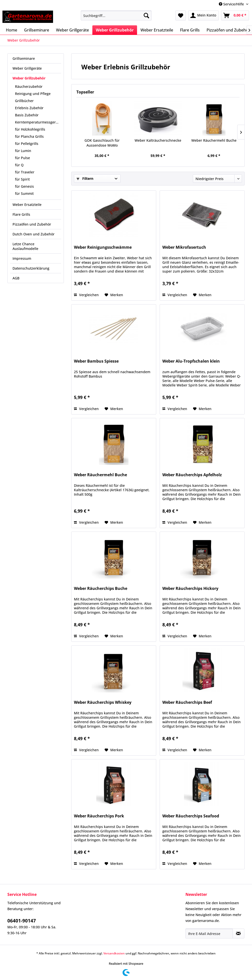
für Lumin (23, 151)
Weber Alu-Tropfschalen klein (191, 361)
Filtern (85, 178)
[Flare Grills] (190, 30)
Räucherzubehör (29, 86)
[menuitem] (116, 15)
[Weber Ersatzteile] (157, 30)
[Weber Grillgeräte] (72, 30)
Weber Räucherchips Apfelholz (192, 475)
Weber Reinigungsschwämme (103, 247)
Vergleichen (86, 295)
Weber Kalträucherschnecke (158, 140)
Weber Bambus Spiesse (96, 361)
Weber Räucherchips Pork (99, 816)
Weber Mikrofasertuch (184, 247)
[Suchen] (146, 15)
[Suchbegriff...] (116, 15)
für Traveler (25, 172)
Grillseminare (24, 58)
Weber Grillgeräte (27, 68)
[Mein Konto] (203, 15)
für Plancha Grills (29, 136)
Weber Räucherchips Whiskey (103, 702)
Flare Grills (21, 214)
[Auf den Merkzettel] (114, 295)
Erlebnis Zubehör (29, 108)
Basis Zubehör (27, 115)
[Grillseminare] (37, 30)
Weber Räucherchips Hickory (190, 589)
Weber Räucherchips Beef (187, 702)
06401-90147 (22, 921)
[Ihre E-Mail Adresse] (209, 934)
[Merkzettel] (181, 15)
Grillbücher (24, 101)
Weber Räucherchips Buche (101, 589)
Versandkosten (114, 953)
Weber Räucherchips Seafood (191, 816)
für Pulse (22, 158)
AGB (16, 278)
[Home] (12, 30)
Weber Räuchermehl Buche (214, 140)
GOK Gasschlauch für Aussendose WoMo (102, 143)
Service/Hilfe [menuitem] (232, 4)
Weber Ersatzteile (27, 205)
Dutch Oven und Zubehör (34, 234)
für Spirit (22, 179)
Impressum (22, 258)
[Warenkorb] (235, 15)
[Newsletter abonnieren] (238, 934)
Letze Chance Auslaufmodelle (25, 246)
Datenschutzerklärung (31, 268)
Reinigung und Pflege (33, 94)
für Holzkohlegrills (30, 129)
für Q (19, 165)
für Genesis (24, 186)
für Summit (24, 193)
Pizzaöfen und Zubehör (32, 224)
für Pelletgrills (27, 144)
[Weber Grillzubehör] (115, 30)
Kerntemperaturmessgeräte (38, 122)
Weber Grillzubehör (29, 78)
